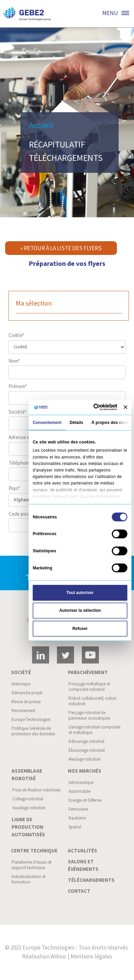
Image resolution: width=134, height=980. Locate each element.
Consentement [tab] (47, 422)
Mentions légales (91, 956)
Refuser (80, 629)
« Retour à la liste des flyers (61, 248)
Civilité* (67, 343)
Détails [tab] (76, 422)
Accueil (41, 125)
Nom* (67, 369)
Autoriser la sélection (80, 610)
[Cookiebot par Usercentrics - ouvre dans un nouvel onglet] (95, 407)
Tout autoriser (80, 593)
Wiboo (58, 956)
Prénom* (67, 394)
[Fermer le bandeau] (125, 407)
